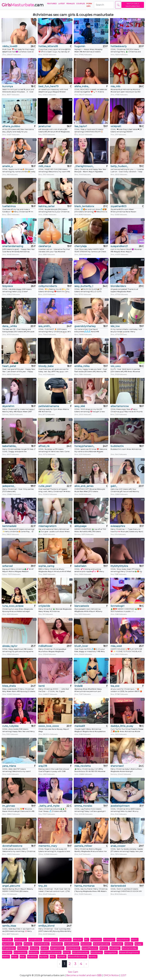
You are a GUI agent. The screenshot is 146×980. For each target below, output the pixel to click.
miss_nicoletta (83, 766)
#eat (22, 956)
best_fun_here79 (48, 86)
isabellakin (80, 566)
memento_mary (48, 846)
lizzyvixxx (8, 286)
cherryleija (80, 246)
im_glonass (9, 806)
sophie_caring (46, 566)
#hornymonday (129, 948)
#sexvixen (86, 944)
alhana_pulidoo (11, 126)
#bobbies (32, 956)
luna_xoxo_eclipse (13, 606)
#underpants (20, 952)
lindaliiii (78, 686)
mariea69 (80, 726)
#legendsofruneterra (50, 952)
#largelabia (65, 940)
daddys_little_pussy (122, 726)
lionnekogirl (117, 606)
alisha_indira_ (82, 86)
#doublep (114, 948)
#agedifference (89, 948)
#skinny (128, 944)
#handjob (7, 940)
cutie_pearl (45, 486)
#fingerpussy (8, 948)
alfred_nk (44, 446)
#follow (103, 948)
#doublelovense (80, 952)
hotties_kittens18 (48, 46)
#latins (5, 956)
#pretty (93, 956)
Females (70, 4)
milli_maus (44, 166)
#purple (43, 956)
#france (28, 944)
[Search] (104, 5)
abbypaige (80, 526)
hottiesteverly (119, 46)
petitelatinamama (49, 406)
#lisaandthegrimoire (129, 952)
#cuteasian (109, 940)
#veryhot (7, 952)
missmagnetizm (47, 526)
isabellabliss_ (10, 446)
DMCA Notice (111, 975)
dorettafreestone (12, 846)
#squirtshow (123, 940)
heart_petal (9, 366)
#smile (66, 952)
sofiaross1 (8, 566)
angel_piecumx (11, 886)
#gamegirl (7, 944)
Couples (80, 4)
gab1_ (114, 486)
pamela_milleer (83, 846)
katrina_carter (47, 206)
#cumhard (96, 940)
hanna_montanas (84, 886)
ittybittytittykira (119, 566)
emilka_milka (82, 366)
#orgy (18, 944)
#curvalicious (35, 940)
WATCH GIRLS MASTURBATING (133, 5)
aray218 (43, 766)
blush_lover (81, 646)
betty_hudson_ (119, 166)
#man (14, 956)
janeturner (45, 126)
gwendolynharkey (85, 326)
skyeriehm (8, 406)
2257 (123, 975)
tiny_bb (43, 886)
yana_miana (9, 766)
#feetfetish (56, 944)
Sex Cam (73, 972)
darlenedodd (118, 886)
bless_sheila (9, 686)
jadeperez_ (9, 486)
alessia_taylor (10, 646)
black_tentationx (84, 206)
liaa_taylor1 (81, 126)
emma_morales (83, 806)
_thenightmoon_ (84, 166)
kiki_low (115, 326)
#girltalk (61, 956)
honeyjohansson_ (84, 446)
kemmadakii (9, 526)
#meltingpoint (71, 944)
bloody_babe (46, 366)
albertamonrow (120, 406)
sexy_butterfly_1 (84, 286)
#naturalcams (50, 940)
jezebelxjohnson (120, 806)
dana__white (10, 326)
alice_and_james (84, 486)
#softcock (22, 948)
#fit (86, 940)
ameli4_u (8, 166)
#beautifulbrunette (77, 956)
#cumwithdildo (41, 944)
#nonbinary (96, 952)
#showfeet (117, 944)
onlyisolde (44, 606)
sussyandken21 (119, 246)
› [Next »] (86, 964)
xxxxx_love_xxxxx (49, 726)
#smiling (34, 948)
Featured (52, 4)
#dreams (33, 952)
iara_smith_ (45, 326)
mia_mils (115, 86)
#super (44, 948)
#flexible (77, 940)
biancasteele (82, 606)
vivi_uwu (116, 366)
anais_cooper (118, 846)
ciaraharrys (45, 246)
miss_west (116, 646)
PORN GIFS (89, 5)
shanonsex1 (117, 766)
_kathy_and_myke (49, 806)
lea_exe (115, 686)
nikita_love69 (10, 46)
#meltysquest (72, 948)
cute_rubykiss (10, 726)
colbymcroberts (48, 286)
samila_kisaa (9, 926)
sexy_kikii (80, 406)
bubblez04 (117, 446)
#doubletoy (20, 940)
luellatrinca (9, 206)
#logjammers (57, 948)
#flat (52, 956)
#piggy (138, 944)
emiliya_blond (46, 926)
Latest (62, 4)
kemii (41, 686)
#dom (134, 940)
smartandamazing (13, 246)
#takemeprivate (101, 944)
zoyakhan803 (118, 206)
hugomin (80, 46)
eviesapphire (118, 526)
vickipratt (116, 126)
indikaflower (45, 646)
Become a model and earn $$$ (84, 975)
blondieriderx (118, 286)
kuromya (8, 86)
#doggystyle (110, 952)
